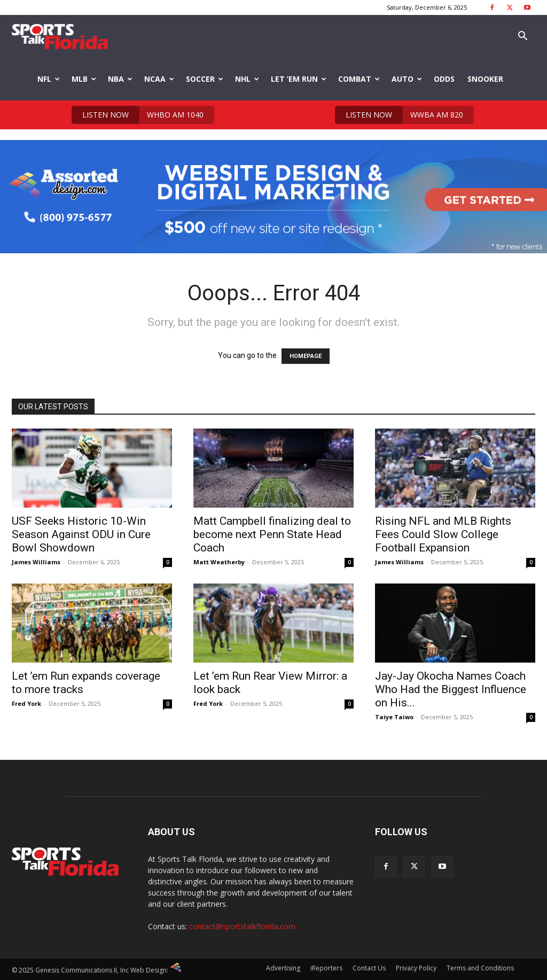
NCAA (159, 79)
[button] (522, 37)
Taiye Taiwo (394, 717)
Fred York (26, 703)
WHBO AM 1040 (138, 115)
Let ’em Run (299, 79)
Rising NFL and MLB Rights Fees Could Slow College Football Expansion (443, 534)
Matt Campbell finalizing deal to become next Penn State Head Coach (272, 534)
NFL (49, 79)
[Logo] (60, 36)
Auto (407, 79)
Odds (444, 79)
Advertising (283, 968)
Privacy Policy (416, 968)
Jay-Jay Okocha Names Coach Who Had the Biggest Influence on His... (451, 689)
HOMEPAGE (306, 356)
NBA (120, 79)
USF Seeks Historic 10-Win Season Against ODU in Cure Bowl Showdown (81, 534)
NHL (247, 79)
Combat (359, 79)
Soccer (205, 79)
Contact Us (369, 968)
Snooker (485, 79)
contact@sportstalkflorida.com (242, 926)
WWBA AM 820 (399, 115)
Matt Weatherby (219, 562)
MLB (84, 79)
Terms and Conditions (480, 968)
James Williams (36, 562)
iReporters (326, 968)
